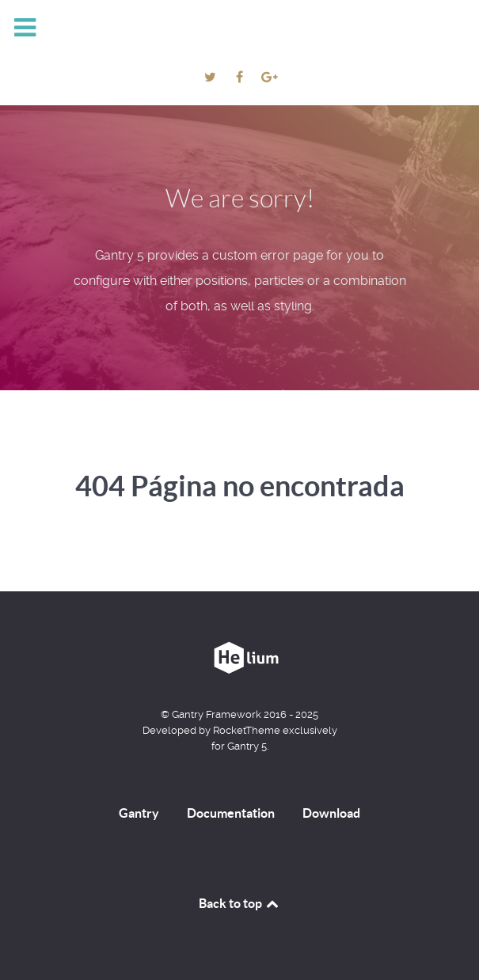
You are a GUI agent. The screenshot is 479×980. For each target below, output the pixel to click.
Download (331, 813)
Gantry (139, 813)
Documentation (231, 813)
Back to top (240, 903)
